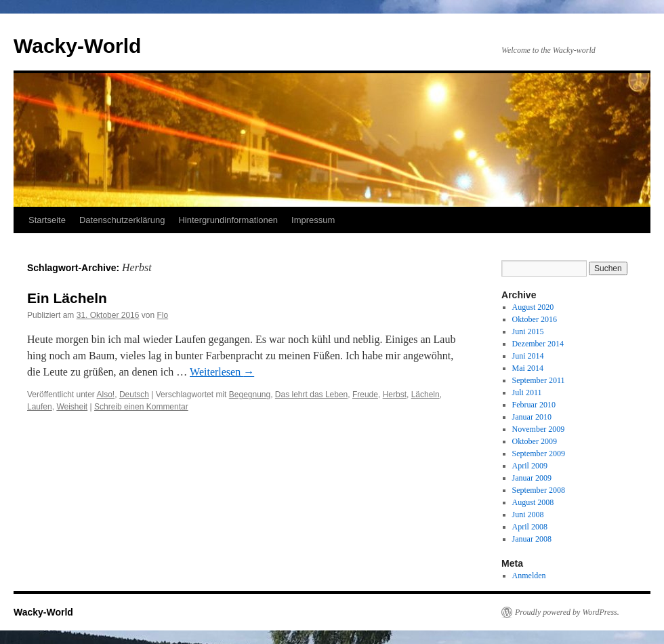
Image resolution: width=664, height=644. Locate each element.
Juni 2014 (528, 356)
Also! (106, 395)
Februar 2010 (534, 405)
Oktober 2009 (535, 441)
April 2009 (530, 466)
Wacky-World (77, 46)
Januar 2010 (532, 417)
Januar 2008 (532, 539)
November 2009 (539, 429)
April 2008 (530, 527)
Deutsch (134, 395)
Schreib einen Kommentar (141, 407)
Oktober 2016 (535, 319)
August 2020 (533, 307)
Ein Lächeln (67, 298)
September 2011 (539, 380)
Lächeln (426, 395)
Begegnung (250, 395)
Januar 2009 (532, 478)
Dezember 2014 (538, 344)
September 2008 (539, 490)
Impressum (313, 220)
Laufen (40, 407)
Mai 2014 (528, 368)
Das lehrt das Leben (311, 395)
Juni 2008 (528, 515)
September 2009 (539, 454)
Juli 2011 (527, 393)
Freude (365, 395)
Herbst (395, 395)
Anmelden (529, 576)
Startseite (47, 220)
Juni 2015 (528, 331)
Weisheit (72, 407)
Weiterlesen (222, 372)
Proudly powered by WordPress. (567, 612)
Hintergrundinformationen (228, 220)
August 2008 (533, 502)
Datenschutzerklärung (122, 220)
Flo (162, 315)
